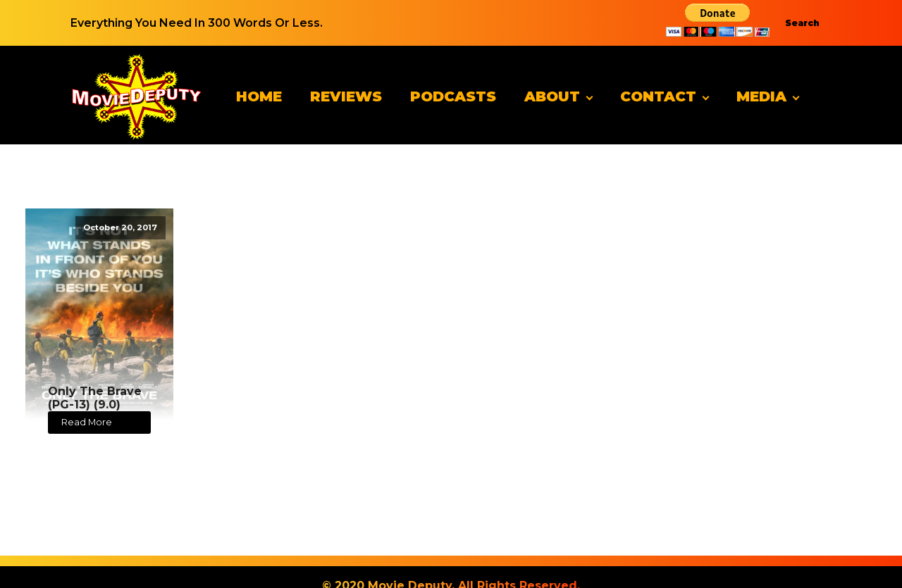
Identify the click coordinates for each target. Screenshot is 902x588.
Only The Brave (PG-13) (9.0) (95, 398)
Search (802, 23)
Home (259, 96)
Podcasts (453, 96)
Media (761, 96)
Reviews (346, 96)
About (552, 96)
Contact (658, 96)
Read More (87, 422)
